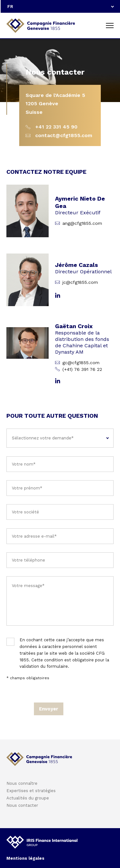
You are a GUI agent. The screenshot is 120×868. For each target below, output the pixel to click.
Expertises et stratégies (31, 791)
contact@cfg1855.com (64, 135)
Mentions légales (25, 858)
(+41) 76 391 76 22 (82, 369)
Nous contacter (22, 805)
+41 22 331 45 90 (56, 127)
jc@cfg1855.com (80, 282)
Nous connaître (22, 783)
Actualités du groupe (28, 798)
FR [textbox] (10, 6)
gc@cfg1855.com (81, 363)
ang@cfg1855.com (82, 223)
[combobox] (60, 6)
